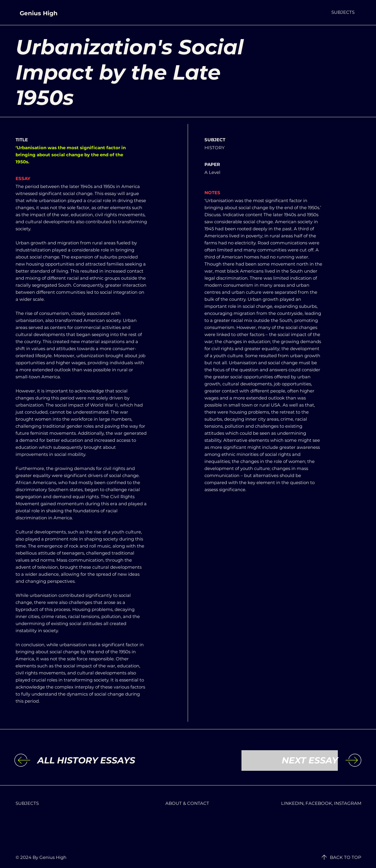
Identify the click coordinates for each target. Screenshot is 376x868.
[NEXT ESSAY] (290, 760)
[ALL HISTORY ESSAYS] (86, 760)
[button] (343, 12)
